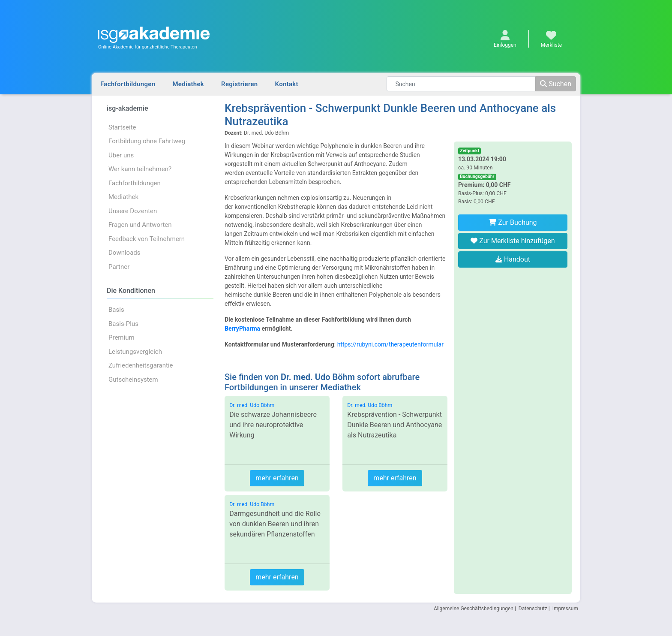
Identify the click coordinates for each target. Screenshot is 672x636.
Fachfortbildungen (128, 84)
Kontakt (287, 84)
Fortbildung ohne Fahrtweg (147, 141)
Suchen (556, 84)
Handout (513, 259)
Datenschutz (533, 609)
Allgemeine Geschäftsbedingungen (474, 609)
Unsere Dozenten (133, 211)
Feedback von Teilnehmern (147, 239)
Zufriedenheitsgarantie (141, 365)
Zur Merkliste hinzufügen (513, 241)
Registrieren (239, 84)
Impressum (565, 609)
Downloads (124, 253)
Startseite (122, 127)
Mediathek (188, 84)
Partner (119, 267)
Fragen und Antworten (140, 225)
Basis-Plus (123, 324)
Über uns (121, 155)
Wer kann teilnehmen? (140, 169)
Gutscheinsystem (133, 380)
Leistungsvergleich (135, 352)
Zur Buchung (513, 222)
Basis (116, 310)
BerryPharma (242, 329)
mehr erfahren (277, 478)
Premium (121, 338)
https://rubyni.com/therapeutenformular (390, 344)
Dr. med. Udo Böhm (252, 405)
